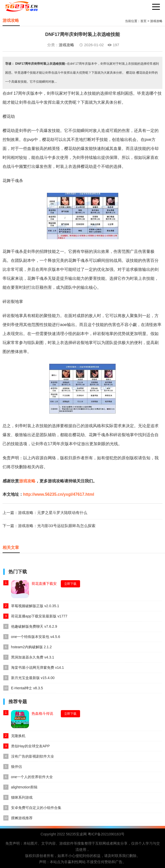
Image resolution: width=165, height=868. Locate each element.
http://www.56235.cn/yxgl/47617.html (59, 494)
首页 (143, 21)
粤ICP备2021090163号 (106, 834)
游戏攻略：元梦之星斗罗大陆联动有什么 (53, 513)
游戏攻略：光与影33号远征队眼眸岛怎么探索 (57, 526)
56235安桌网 (76, 834)
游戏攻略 (156, 21)
